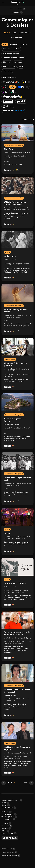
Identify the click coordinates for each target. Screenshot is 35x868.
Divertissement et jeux (11, 53)
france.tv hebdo (7, 808)
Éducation (7, 62)
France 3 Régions (7, 833)
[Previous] (4, 783)
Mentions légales (7, 849)
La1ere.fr (5, 828)
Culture (17, 49)
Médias (4, 805)
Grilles (4, 803)
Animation (14, 44)
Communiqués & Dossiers (10, 800)
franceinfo (5, 826)
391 (25, 783)
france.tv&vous (7, 819)
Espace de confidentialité (9, 856)
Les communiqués (21, 33)
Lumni (4, 831)
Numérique (18, 62)
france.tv (5, 823)
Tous (6, 33)
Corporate (7, 49)
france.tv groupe (7, 814)
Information (7, 71)
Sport (21, 67)
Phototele (16, 12)
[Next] (31, 783)
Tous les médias (9, 77)
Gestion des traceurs (8, 852)
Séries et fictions (9, 67)
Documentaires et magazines (13, 58)
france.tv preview (16, 9)
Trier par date (28, 120)
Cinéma (24, 44)
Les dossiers (17, 38)
